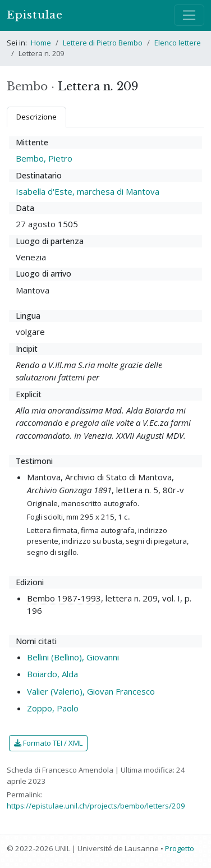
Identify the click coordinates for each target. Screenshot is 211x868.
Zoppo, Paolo (53, 708)
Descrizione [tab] (36, 117)
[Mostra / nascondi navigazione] (189, 15)
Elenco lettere (178, 43)
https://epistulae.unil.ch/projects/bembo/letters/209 (96, 806)
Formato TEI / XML (48, 743)
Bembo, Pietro (44, 158)
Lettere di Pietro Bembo (103, 43)
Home (41, 43)
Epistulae (35, 15)
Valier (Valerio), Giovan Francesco (91, 691)
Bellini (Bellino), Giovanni (73, 657)
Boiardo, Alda (52, 674)
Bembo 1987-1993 (64, 598)
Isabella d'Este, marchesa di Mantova (88, 191)
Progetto (180, 848)
